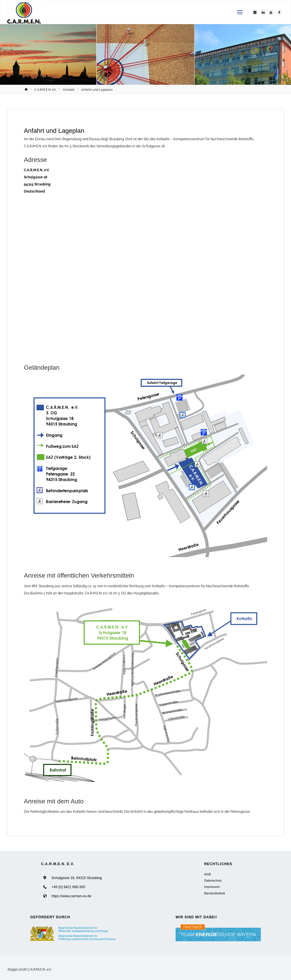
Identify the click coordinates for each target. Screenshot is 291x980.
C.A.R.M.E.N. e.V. (45, 90)
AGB (207, 874)
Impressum (212, 887)
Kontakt (69, 90)
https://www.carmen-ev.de (71, 896)
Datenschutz (213, 880)
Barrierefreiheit (214, 893)
